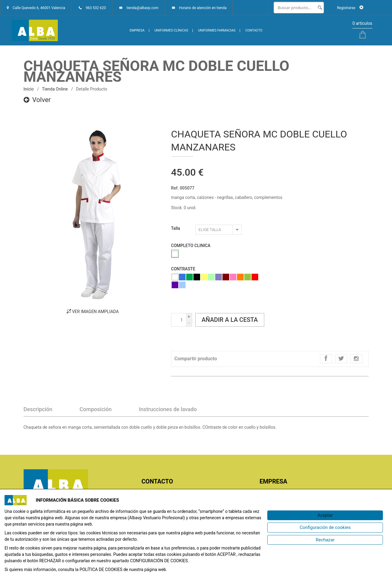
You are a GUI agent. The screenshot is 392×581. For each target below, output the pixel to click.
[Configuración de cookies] (325, 528)
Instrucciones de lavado (168, 409)
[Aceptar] (325, 515)
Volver (37, 100)
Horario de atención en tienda (203, 8)
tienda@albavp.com (143, 8)
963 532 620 (96, 8)
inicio (29, 89)
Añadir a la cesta (230, 320)
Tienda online (55, 89)
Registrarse (350, 8)
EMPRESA (137, 30)
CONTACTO (254, 30)
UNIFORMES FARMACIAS (217, 30)
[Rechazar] (325, 540)
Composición (96, 409)
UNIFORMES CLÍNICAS (171, 30)
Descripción (38, 409)
